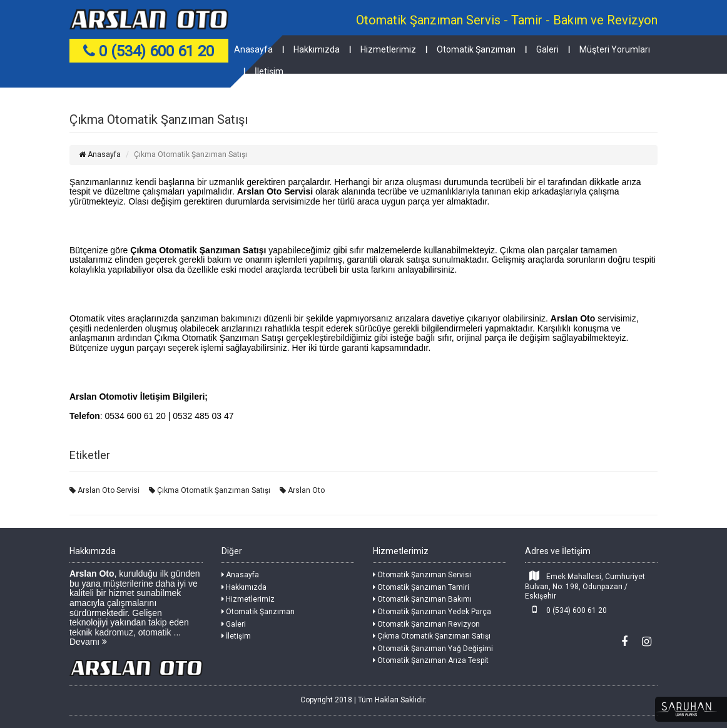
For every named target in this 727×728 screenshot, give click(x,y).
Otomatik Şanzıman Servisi (422, 575)
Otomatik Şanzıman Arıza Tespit (431, 660)
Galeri (547, 49)
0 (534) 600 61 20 (566, 609)
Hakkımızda (317, 49)
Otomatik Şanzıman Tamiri (421, 587)
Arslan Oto (302, 490)
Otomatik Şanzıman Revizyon (426, 624)
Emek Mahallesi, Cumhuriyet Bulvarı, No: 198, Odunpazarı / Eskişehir (585, 585)
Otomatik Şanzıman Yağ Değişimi (433, 649)
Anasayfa (253, 49)
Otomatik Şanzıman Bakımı (422, 599)
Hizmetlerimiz (388, 49)
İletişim (269, 71)
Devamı (88, 642)
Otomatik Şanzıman (476, 49)
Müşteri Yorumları (615, 49)
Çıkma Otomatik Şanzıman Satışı (210, 490)
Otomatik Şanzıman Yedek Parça (432, 612)
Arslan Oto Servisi (104, 490)
